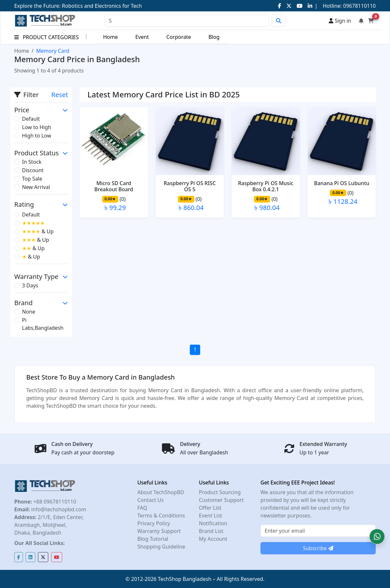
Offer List (210, 508)
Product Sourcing (220, 492)
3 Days (30, 285)
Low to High (37, 127)
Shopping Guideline (161, 547)
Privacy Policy (154, 523)
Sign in (340, 21)
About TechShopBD (161, 492)
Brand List (211, 531)
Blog (214, 37)
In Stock (32, 162)
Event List (211, 516)
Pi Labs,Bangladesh (43, 324)
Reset (60, 95)
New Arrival (36, 187)
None (29, 312)
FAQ (142, 508)
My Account (213, 539)
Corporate (178, 37)
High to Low (37, 136)
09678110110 (359, 6)
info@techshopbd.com (58, 509)
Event (142, 37)
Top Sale (32, 179)
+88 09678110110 (54, 502)
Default (31, 119)
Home (110, 37)
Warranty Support (159, 531)
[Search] (187, 21)
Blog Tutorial (153, 539)
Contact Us (150, 500)
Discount (33, 170)
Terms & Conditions (161, 516)
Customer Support (221, 500)
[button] (377, 537)
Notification (213, 523)
